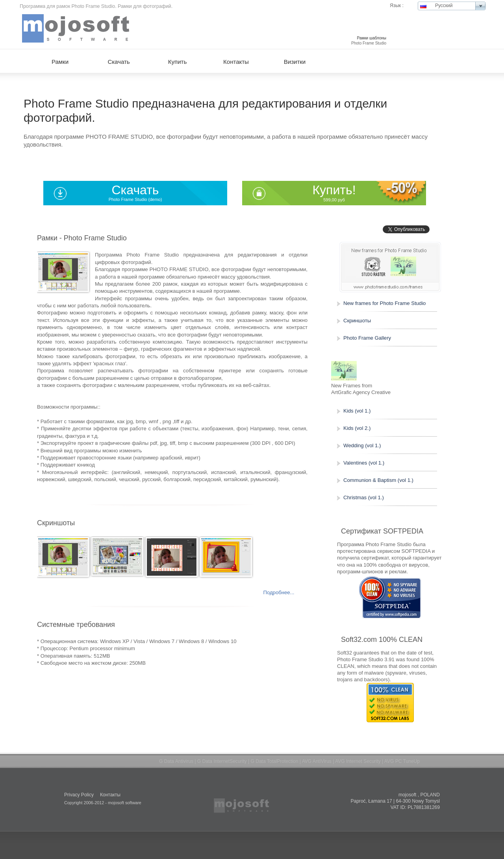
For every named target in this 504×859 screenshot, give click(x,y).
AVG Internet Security (358, 761)
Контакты (236, 62)
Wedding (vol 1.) (362, 445)
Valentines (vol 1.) (364, 463)
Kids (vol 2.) (357, 428)
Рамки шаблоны (372, 38)
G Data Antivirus (176, 761)
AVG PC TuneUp (402, 761)
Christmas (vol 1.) (364, 497)
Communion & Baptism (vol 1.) (378, 480)
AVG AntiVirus (317, 761)
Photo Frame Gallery (367, 338)
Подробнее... (279, 592)
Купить (177, 62)
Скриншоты (357, 321)
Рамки (60, 62)
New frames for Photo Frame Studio (384, 303)
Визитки (295, 62)
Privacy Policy (79, 795)
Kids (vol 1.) (357, 411)
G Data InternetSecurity (222, 761)
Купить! (334, 190)
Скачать (135, 190)
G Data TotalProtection (274, 761)
